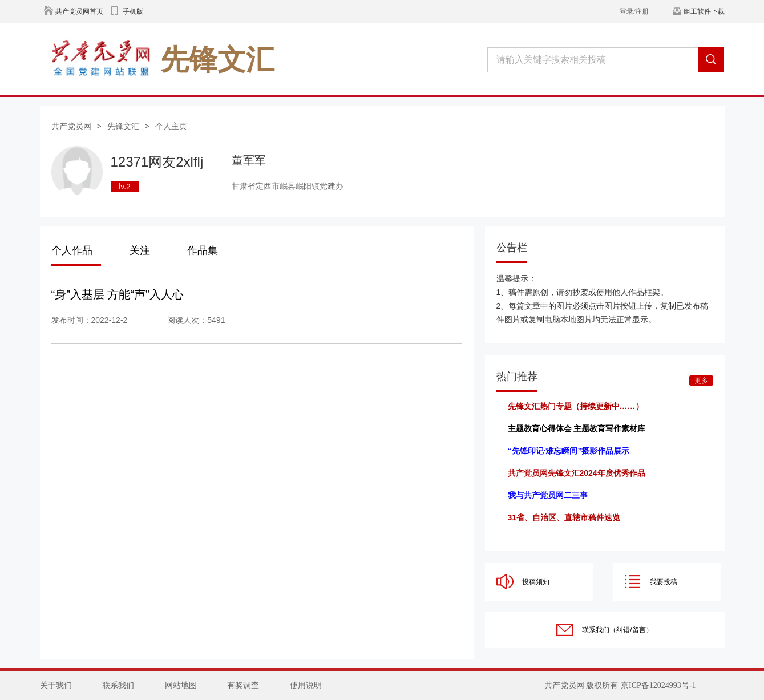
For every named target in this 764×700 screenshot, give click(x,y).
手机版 (133, 11)
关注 (140, 250)
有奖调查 (243, 685)
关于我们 (56, 685)
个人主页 (171, 126)
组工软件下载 (704, 11)
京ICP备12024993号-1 (658, 685)
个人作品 (72, 250)
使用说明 (306, 685)
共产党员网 (71, 126)
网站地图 (181, 685)
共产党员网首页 (79, 11)
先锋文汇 (123, 126)
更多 (701, 381)
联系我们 (118, 685)
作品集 (203, 250)
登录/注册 (634, 11)
